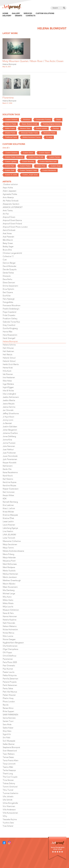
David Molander (10, 266)
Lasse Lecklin (8, 522)
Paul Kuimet (8, 669)
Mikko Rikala (8, 603)
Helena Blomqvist (9, 64)
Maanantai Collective (12, 541)
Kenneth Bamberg (10, 502)
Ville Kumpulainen (10, 813)
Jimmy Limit (8, 420)
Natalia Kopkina (10, 620)
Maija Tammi (8, 548)
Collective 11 (8, 256)
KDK (5, 499)
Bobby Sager (8, 247)
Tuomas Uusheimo (11, 793)
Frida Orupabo (9, 315)
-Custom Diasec (28, 153)
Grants (19, 16)
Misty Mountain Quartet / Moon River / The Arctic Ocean (33, 61)
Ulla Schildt (8, 800)
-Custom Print (41, 166)
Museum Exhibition (11, 610)
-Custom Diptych (44, 153)
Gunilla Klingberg (10, 328)
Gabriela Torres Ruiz (11, 322)
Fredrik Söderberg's (11, 309)
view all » (6, 148)
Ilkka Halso (7, 381)
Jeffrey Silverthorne (11, 413)
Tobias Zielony (9, 783)
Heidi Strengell (9, 338)
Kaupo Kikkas (8, 495)
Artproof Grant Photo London (15, 227)
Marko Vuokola (9, 571)
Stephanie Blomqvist (11, 747)
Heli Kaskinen (8, 351)
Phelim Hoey (8, 698)
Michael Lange (9, 594)
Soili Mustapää (9, 741)
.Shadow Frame (10, 133)
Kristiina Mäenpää (10, 515)
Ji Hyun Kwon (8, 417)
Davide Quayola (10, 269)
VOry (5, 816)
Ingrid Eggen (8, 387)
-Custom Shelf (9, 170)
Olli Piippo (7, 652)
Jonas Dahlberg (9, 436)
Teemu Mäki (8, 767)
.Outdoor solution (41, 128)
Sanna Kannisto (9, 718)
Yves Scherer (8, 826)
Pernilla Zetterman (10, 679)
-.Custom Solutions (11, 120)
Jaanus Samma (9, 407)
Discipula (7, 276)
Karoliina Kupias (10, 482)
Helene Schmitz (9, 345)
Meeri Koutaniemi (10, 587)
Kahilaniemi (8, 466)
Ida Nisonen (8, 374)
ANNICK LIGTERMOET (13, 207)
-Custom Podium (25, 166)
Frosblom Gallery (10, 319)
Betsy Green (8, 243)
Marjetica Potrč (9, 561)
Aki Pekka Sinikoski (11, 201)
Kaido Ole (7, 469)
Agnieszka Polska (10, 194)
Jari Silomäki (8, 410)
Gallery (16, 13)
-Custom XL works (11, 175)
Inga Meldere (8, 384)
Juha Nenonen (9, 446)
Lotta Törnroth (9, 538)
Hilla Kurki (7, 371)
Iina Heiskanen (9, 377)
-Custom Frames (54, 157)
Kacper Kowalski (10, 463)
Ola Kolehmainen (10, 646)
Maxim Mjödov (9, 584)
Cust (5, 260)
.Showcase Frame (49, 133)
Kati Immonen (9, 492)
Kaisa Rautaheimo (10, 472)
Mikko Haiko (8, 600)
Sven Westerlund (10, 751)
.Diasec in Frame (10, 124)
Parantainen (8, 659)
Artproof (12, 7)
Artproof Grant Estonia (12, 220)
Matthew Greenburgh (12, 580)
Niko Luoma (8, 636)
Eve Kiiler (7, 296)
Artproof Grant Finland (12, 224)
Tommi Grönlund (10, 787)
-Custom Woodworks (49, 170)
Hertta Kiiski (8, 368)
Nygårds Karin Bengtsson (13, 643)
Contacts (31, 16)
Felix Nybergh (9, 299)
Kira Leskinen (8, 505)
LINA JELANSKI (9, 535)
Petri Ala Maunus (10, 692)
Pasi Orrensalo (9, 666)
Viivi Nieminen (9, 806)
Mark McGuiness (10, 564)
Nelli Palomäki (9, 623)
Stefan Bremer (9, 744)
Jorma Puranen (9, 443)
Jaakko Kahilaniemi (11, 397)
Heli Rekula (8, 355)
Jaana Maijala (9, 404)
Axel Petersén (8, 237)
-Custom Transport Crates (28, 170)
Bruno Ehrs (7, 250)
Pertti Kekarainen (10, 685)
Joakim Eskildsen (10, 427)
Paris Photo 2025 (10, 662)
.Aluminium (26, 120)
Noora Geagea (9, 639)
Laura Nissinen (9, 525)
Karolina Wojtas (9, 485)
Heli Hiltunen (8, 348)
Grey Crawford (9, 325)
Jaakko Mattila (9, 400)
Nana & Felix (8, 613)
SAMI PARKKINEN (10, 715)
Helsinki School (9, 358)
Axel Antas (7, 233)
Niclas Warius (8, 633)
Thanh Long (8, 774)
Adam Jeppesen (10, 191)
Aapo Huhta (8, 188)
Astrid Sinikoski (9, 230)
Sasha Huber (8, 728)
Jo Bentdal (7, 423)
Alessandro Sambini (11, 204)
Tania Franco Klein (11, 760)
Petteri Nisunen (9, 695)
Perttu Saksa (8, 688)
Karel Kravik (8, 476)
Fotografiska (8, 302)
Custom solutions (14, 144)
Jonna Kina (7, 440)
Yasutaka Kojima (10, 819)
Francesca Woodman (12, 305)
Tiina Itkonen (8, 780)
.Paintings (56, 128)
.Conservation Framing (43, 120)
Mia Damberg (9, 590)
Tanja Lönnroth (9, 764)
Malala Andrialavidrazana (13, 551)
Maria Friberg (8, 554)
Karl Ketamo (8, 479)
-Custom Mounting (28, 162)
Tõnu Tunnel (8, 790)
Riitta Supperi (8, 711)
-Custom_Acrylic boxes (30, 175)
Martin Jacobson (10, 577)
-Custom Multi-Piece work (48, 162)
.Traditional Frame (11, 137)
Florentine (8, 98)
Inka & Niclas (8, 391)
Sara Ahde (7, 724)
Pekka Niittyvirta (10, 675)
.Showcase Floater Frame (29, 133)
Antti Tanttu (8, 211)
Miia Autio (7, 597)
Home (5, 13)
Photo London (9, 702)
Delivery (7, 16)
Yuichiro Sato (8, 823)
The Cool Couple (10, 777)
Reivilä (6, 705)
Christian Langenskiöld (12, 253)
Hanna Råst (8, 332)
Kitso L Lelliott (9, 508)
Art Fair (6, 214)
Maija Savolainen (10, 544)
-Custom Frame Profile (36, 157)
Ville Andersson (9, 810)
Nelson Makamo (10, 626)
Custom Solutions (45, 13)
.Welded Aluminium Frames (31, 137)
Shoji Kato (7, 731)
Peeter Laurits (9, 672)
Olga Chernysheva (10, 649)
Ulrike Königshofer (10, 803)
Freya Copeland (9, 312)
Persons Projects (10, 682)
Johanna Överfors (10, 433)
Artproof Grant (9, 217)
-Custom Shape (56, 166)
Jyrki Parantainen (10, 459)
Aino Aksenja (8, 197)
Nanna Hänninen (10, 616)
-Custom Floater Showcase (14, 157)
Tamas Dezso (8, 757)
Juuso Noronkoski (10, 456)
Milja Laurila (8, 607)
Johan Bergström (10, 430)
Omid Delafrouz (9, 656)
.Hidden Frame (10, 128)
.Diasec (58, 120)
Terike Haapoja (9, 770)
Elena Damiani (9, 283)
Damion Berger (9, 263)
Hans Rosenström (10, 335)
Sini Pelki (7, 738)
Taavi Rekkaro (9, 754)
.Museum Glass (25, 128)
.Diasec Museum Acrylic (29, 124)
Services (28, 13)
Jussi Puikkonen (9, 453)
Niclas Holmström (10, 630)
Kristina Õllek (8, 518)
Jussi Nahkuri (8, 449)
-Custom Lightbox (11, 162)
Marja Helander (9, 558)
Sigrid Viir (7, 734)
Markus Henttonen (10, 574)
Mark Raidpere (9, 567)
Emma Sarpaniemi (10, 286)
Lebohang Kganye (10, 528)
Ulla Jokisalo (8, 796)
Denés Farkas (8, 273)
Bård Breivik (8, 240)
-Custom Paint (9, 166)
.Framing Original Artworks (51, 124)
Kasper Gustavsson (11, 489)
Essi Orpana (8, 292)
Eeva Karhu (7, 279)
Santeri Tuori (8, 721)
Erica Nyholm (8, 289)
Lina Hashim (8, 531)
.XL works (49, 137)
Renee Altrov (8, 708)
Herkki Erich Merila (11, 364)
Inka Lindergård (9, 394)
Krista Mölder (8, 512)
